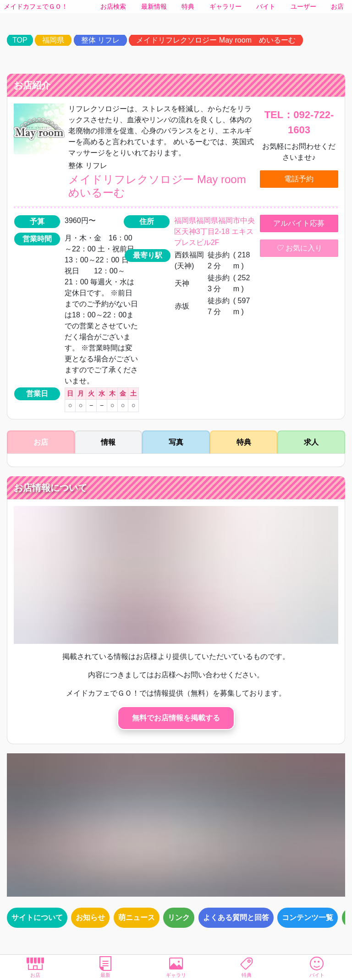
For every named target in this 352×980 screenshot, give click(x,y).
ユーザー (303, 6)
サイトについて (37, 917)
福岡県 (53, 40)
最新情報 (154, 6)
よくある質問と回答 (236, 917)
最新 (106, 967)
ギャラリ (176, 967)
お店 (337, 6)
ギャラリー (225, 6)
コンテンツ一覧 (308, 917)
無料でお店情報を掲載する (176, 718)
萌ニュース (137, 917)
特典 (188, 6)
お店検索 (113, 6)
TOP (20, 40)
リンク (179, 917)
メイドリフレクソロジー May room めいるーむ (216, 40)
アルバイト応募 (299, 223)
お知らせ (90, 917)
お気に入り (299, 248)
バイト (266, 6)
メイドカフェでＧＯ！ (36, 6)
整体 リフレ (100, 40)
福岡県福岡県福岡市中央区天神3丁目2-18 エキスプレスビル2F (214, 231)
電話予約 (299, 179)
